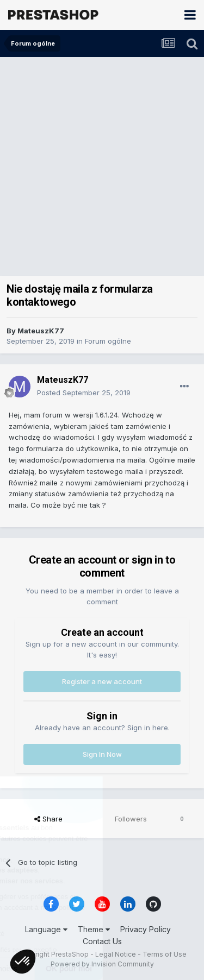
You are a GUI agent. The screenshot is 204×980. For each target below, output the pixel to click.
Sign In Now (102, 754)
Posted (84, 393)
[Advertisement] (102, 164)
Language (46, 929)
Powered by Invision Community (102, 964)
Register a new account (102, 681)
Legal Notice (116, 954)
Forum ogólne (108, 341)
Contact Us (102, 941)
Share (48, 819)
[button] (23, 962)
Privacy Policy (146, 929)
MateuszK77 (41, 331)
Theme (94, 929)
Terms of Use (165, 954)
